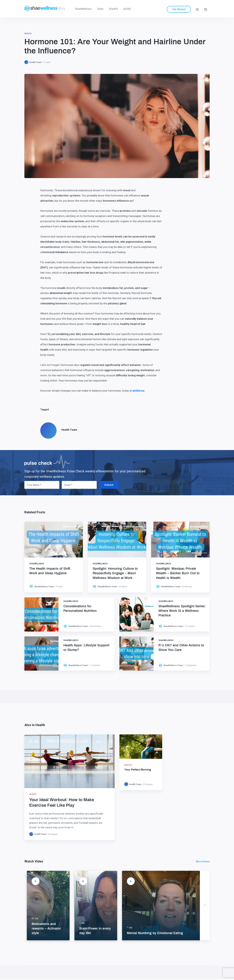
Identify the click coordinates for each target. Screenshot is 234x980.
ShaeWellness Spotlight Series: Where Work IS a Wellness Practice (182, 611)
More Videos (203, 862)
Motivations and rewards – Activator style (46, 929)
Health (28, 34)
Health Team (35, 62)
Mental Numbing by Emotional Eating (155, 933)
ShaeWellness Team (44, 587)
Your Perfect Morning (138, 770)
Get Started (179, 9)
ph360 (127, 9)
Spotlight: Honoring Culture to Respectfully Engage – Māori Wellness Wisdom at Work (115, 573)
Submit (109, 485)
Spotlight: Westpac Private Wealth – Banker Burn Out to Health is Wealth (178, 573)
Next (205, 905)
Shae (100, 9)
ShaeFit (113, 9)
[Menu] (197, 9)
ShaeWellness (83, 9)
